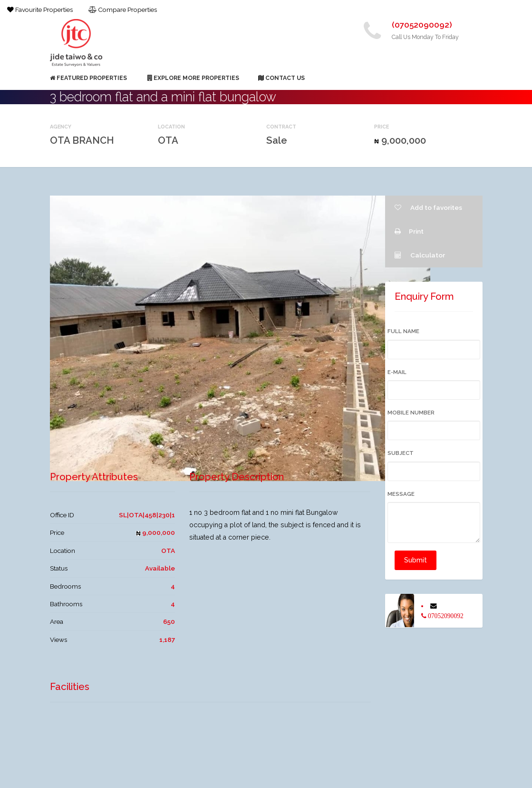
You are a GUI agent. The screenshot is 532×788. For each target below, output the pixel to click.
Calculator (420, 255)
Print (409, 231)
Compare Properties (123, 10)
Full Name (403, 331)
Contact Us (281, 78)
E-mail (397, 372)
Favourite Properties (40, 10)
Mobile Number (411, 413)
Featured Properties (88, 78)
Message (401, 494)
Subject (401, 453)
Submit (416, 560)
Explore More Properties (193, 78)
